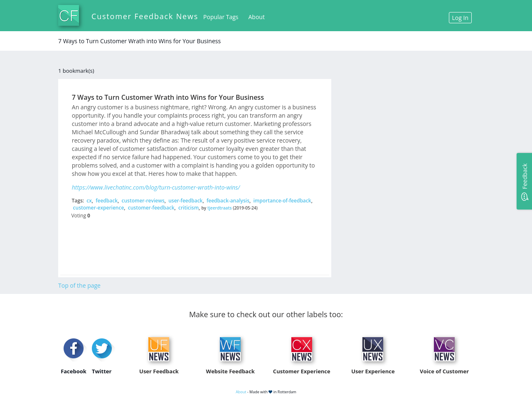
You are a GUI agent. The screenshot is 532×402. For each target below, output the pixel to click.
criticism (188, 208)
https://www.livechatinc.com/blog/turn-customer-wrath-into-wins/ (156, 187)
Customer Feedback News (145, 16)
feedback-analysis (228, 201)
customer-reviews (143, 201)
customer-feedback (151, 208)
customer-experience (99, 208)
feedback (107, 201)
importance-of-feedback (282, 201)
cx (89, 201)
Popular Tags (221, 17)
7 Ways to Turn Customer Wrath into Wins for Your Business (168, 97)
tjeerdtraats (220, 208)
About (257, 17)
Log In (460, 18)
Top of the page (79, 285)
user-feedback (185, 201)
